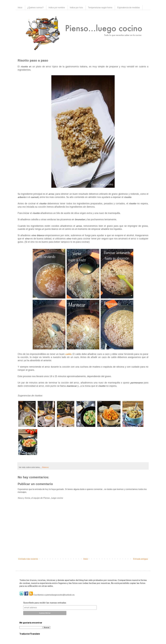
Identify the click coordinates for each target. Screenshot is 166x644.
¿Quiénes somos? (35, 8)
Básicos (45, 467)
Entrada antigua (140, 559)
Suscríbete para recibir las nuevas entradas (45, 603)
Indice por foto (76, 8)
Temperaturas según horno (100, 8)
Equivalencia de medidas (129, 8)
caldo (68, 354)
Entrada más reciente (28, 559)
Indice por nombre (57, 8)
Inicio (20, 8)
